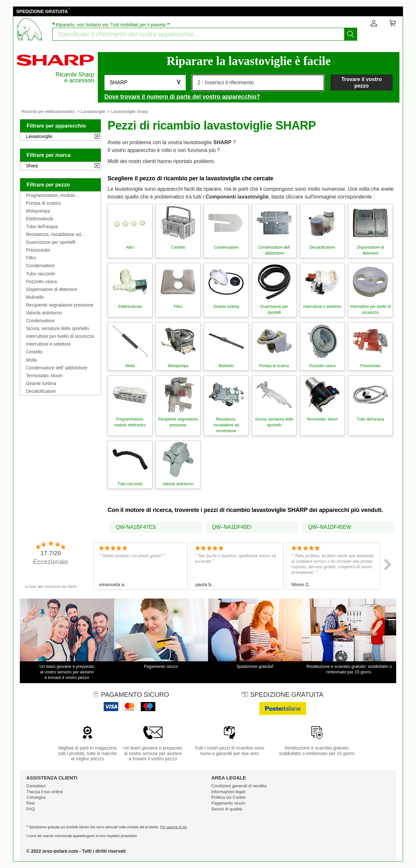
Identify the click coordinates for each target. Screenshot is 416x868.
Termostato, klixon (44, 376)
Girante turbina (41, 383)
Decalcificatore (41, 391)
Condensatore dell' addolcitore (57, 368)
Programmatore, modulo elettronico (51, 195)
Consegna (36, 797)
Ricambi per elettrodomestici (48, 111)
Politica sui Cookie (228, 797)
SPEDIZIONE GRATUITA (42, 11)
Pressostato (38, 250)
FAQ (31, 809)
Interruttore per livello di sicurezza (60, 336)
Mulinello (35, 297)
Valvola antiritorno (44, 313)
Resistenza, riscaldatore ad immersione (53, 234)
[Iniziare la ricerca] (351, 34)
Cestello (34, 352)
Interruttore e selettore (48, 344)
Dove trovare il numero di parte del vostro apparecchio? (182, 97)
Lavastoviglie (93, 111)
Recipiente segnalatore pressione (60, 305)
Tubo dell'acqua (42, 227)
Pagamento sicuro (228, 803)
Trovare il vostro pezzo (362, 82)
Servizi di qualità (227, 809)
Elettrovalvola (40, 219)
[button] (145, 83)
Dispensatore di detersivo (52, 289)
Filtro (31, 258)
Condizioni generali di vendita (239, 786)
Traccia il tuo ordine (45, 792)
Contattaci (36, 786)
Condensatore (40, 266)
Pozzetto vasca (41, 282)
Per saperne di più (173, 827)
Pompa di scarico (43, 203)
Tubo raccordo (41, 274)
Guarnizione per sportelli (51, 242)
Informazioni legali (228, 792)
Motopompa (38, 211)
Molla (31, 360)
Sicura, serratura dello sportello (58, 328)
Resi (31, 803)
